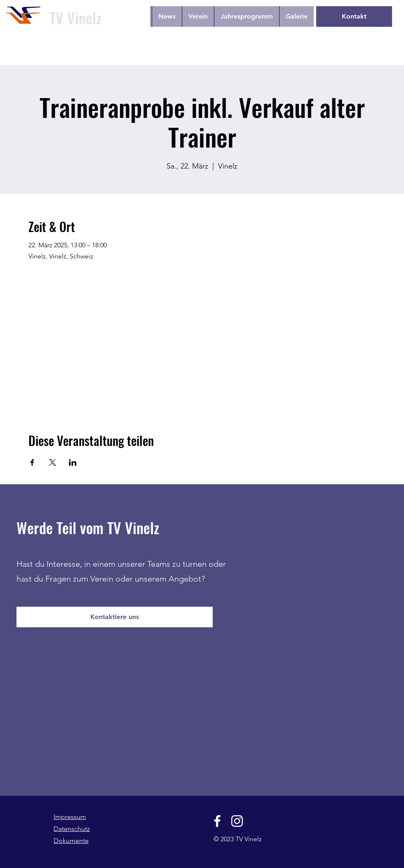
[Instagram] (237, 821)
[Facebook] (217, 821)
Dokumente (71, 841)
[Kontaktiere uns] (115, 617)
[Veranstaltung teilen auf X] (53, 462)
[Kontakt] (354, 16)
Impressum (70, 817)
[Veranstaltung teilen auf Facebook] (32, 462)
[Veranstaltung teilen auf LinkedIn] (73, 462)
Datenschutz (72, 829)
